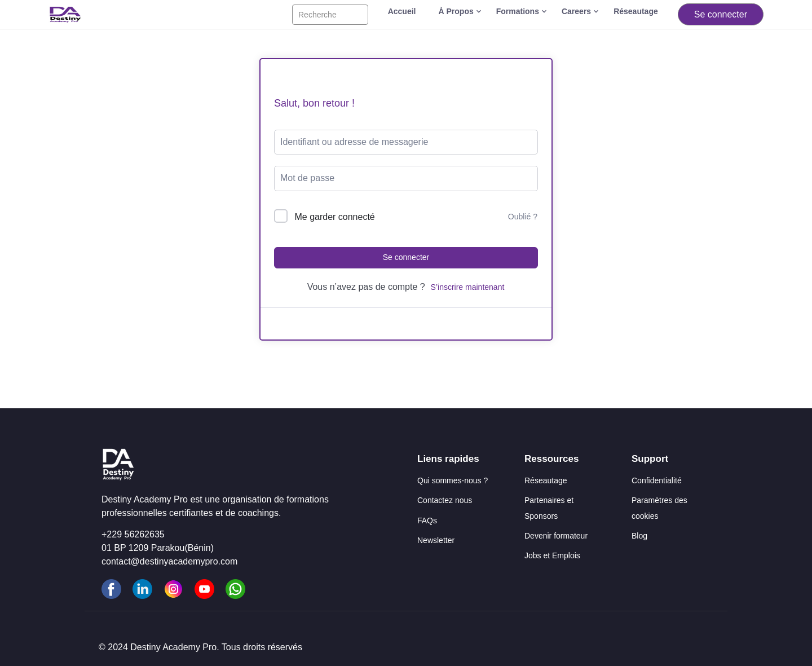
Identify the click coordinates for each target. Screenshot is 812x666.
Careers (576, 11)
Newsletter (436, 540)
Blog (639, 536)
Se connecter (721, 14)
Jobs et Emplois (552, 555)
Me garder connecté (334, 217)
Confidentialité (657, 480)
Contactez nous (445, 500)
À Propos (456, 11)
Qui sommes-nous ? (453, 480)
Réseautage (636, 11)
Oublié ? (523, 217)
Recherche (317, 15)
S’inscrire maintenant (468, 287)
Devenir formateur (556, 536)
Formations (518, 11)
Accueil (402, 11)
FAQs (427, 521)
